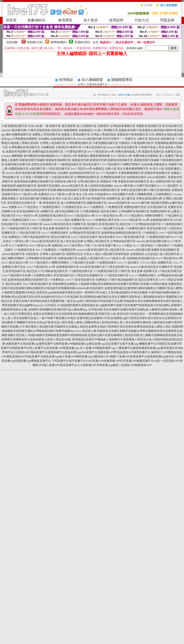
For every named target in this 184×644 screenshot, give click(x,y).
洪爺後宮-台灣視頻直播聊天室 (116, 126)
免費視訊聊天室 (160, 211)
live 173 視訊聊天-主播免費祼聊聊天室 (120, 173)
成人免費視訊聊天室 (73, 203)
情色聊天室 (98, 199)
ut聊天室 (142, 139)
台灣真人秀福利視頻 (103, 134)
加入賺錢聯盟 (92, 80)
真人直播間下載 (169, 156)
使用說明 (116, 20)
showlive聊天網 (140, 203)
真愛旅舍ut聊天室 (66, 181)
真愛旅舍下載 (109, 181)
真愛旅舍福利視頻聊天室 (133, 181)
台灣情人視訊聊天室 (53, 143)
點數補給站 (37, 20)
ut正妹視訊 (152, 254)
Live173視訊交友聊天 (84, 237)
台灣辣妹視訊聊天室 (123, 241)
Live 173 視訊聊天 (41, 220)
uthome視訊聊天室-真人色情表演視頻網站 (87, 186)
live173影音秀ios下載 (77, 246)
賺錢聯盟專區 (122, 80)
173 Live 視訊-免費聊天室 (69, 220)
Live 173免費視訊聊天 (55, 233)
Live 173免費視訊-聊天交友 (103, 220)
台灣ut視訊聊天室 (88, 181)
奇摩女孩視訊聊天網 (149, 199)
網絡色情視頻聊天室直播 (40, 190)
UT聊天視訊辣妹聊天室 (35, 237)
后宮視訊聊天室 (157, 207)
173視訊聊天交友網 (82, 263)
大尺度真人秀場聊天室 (34, 177)
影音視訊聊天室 (172, 126)
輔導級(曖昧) (59, 42)
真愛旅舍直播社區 (153, 152)
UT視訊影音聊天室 (82, 228)
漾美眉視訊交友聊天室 (21, 203)
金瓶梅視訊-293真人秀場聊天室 (98, 130)
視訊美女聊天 (91, 164)
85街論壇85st (103, 194)
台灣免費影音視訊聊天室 (24, 147)
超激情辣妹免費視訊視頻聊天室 (34, 181)
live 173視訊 (124, 246)
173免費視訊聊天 (50, 207)
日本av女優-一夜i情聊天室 (44, 126)
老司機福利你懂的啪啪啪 (39, 156)
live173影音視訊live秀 (109, 216)
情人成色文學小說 (79, 199)
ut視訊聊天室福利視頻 (115, 254)
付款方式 (142, 20)
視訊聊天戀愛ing (161, 203)
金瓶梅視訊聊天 (137, 177)
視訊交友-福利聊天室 (162, 139)
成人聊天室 (128, 199)
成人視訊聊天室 (169, 254)
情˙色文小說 (80, 194)
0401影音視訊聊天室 (92, 267)
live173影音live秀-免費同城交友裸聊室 (135, 156)
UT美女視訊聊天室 (94, 147)
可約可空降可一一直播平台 (119, 139)
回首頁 (11, 20)
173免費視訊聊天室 (17, 228)
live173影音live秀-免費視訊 (87, 169)
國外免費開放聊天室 (19, 134)
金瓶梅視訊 (137, 254)
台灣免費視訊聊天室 (79, 143)
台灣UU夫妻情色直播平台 (92, 84)
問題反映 (167, 20)
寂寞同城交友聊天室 (18, 164)
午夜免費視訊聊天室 (14, 126)
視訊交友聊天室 (60, 237)
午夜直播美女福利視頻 (151, 130)
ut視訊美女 (32, 254)
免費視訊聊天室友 (135, 207)
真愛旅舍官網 (127, 130)
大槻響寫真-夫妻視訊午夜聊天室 (61, 147)
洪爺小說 (111, 169)
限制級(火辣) (35, 42)
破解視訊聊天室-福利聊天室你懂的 (38, 186)
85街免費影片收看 (123, 194)
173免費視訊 (150, 233)
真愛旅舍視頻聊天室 (18, 152)
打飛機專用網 (143, 194)
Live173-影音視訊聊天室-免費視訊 (86, 280)
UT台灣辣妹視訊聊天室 (146, 224)
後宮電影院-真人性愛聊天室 (79, 126)
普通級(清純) (83, 42)
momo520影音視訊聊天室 (122, 147)
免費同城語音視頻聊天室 (48, 152)
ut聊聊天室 (47, 211)
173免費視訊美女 (72, 207)
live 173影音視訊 (143, 246)
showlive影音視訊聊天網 (21, 173)
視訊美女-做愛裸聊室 (64, 130)
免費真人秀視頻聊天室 (46, 134)
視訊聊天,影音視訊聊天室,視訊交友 (109, 224)
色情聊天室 (113, 199)
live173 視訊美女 (28, 207)
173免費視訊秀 (114, 207)
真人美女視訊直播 (72, 241)
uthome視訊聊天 (157, 177)
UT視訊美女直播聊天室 (89, 275)
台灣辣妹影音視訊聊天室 (85, 233)
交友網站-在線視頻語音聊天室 (57, 139)
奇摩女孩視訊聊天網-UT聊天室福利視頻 (146, 190)
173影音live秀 (20, 241)
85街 (91, 194)
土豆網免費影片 (163, 194)
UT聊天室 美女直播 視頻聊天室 (50, 228)
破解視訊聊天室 (97, 203)
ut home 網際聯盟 (12, 156)
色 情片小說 (60, 199)
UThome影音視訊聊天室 (45, 241)
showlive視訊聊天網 (14, 130)
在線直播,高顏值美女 (154, 164)
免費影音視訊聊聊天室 (165, 250)
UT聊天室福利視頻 (39, 130)
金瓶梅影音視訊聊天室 (53, 216)
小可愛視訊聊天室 (75, 152)
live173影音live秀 (61, 194)
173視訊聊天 (162, 246)
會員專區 (65, 20)
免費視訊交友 (174, 152)
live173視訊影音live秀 (101, 152)
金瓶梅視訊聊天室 (161, 220)
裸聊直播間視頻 (46, 173)
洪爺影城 (46, 199)
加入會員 (91, 20)
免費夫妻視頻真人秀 (128, 152)
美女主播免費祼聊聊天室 (133, 169)
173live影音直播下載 (103, 246)
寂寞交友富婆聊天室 (44, 164)
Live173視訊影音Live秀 (135, 220)
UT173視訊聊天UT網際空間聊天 (120, 164)
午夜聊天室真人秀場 (151, 147)
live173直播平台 (19, 246)
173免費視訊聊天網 (157, 237)
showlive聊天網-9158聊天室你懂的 (135, 186)
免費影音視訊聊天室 (149, 126)
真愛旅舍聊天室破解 (32, 160)
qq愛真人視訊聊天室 (91, 258)
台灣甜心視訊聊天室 (97, 241)
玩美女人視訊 (92, 254)
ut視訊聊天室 (37, 169)
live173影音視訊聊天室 (130, 237)
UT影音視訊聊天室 (58, 169)
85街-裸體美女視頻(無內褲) (166, 134)
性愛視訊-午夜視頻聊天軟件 (136, 143)
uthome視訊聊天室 (119, 203)
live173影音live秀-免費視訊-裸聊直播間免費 (83, 156)
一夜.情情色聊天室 (48, 203)
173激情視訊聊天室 (70, 164)
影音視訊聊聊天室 (28, 211)
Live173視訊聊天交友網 (109, 228)
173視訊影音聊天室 (61, 177)
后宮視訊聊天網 (29, 199)
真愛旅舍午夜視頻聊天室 (133, 134)
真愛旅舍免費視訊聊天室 (104, 190)
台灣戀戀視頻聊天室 (87, 177)
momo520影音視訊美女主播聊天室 (65, 224)
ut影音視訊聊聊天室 (67, 211)
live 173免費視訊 (94, 207)
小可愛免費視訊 (90, 211)
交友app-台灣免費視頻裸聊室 (19, 139)
